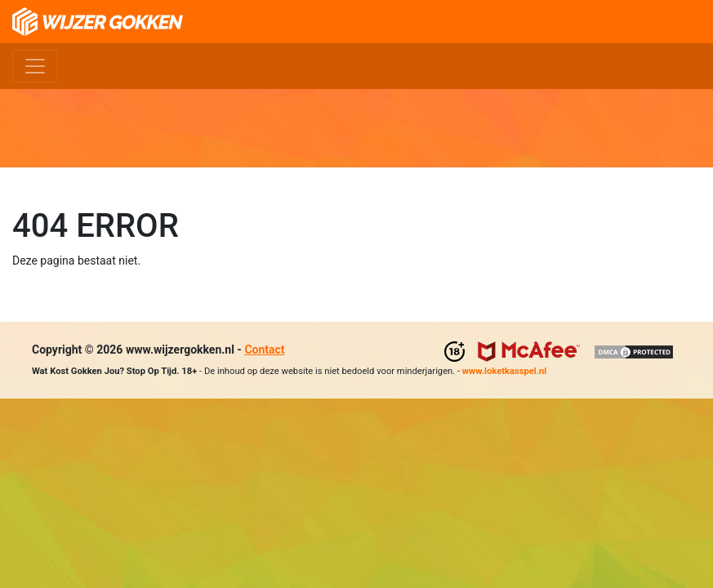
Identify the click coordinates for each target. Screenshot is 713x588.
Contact (264, 350)
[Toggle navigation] (35, 66)
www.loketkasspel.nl (504, 371)
